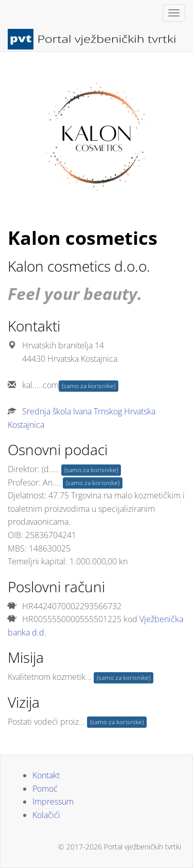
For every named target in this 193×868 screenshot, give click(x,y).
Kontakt (46, 775)
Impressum (53, 802)
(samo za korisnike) (89, 386)
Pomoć (45, 789)
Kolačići (46, 815)
